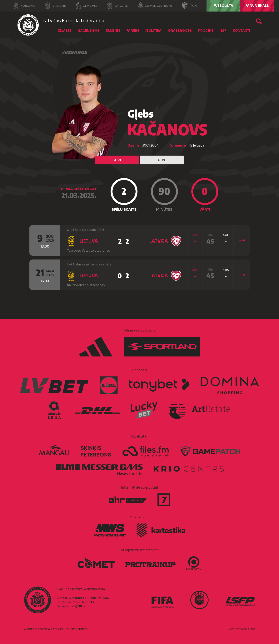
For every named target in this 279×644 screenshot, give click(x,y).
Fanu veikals (257, 6)
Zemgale (86, 5)
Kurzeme (24, 5)
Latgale (117, 5)
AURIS (251, 629)
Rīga (189, 5)
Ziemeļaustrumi (155, 5)
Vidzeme (55, 5)
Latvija (159, 241)
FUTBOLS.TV (223, 6)
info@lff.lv (77, 606)
